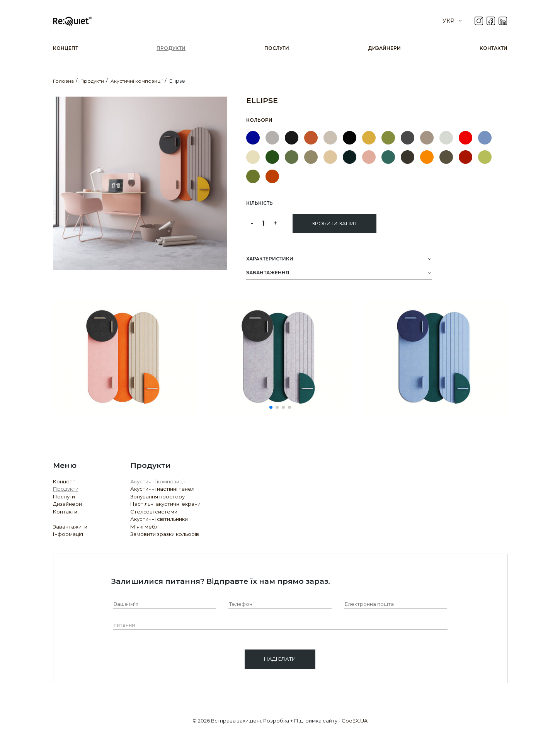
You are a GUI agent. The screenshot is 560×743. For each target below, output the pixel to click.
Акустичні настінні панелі (163, 489)
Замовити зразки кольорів (165, 534)
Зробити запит (334, 223)
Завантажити (70, 527)
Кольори (259, 120)
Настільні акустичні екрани (165, 504)
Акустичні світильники (159, 519)
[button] (271, 407)
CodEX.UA (355, 721)
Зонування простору (157, 496)
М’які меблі (145, 527)
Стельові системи (154, 512)
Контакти (494, 48)
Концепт (66, 48)
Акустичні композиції (157, 481)
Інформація (68, 534)
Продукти (171, 48)
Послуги (277, 48)
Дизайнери (384, 48)
